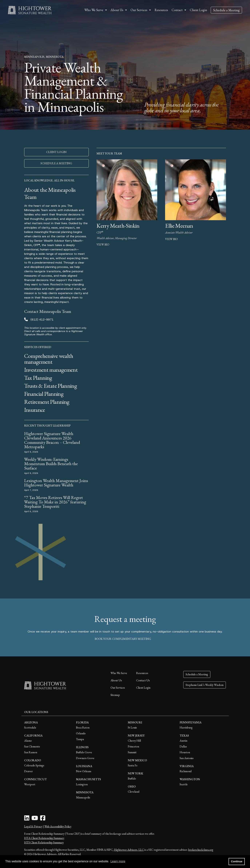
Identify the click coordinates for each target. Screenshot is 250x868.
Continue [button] (237, 861)
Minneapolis (83, 797)
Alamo (28, 741)
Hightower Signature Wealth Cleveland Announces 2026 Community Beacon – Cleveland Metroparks (52, 440)
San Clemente (32, 746)
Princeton (133, 746)
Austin (183, 741)
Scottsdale (30, 727)
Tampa (80, 739)
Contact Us (143, 680)
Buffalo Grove (84, 752)
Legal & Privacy (33, 826)
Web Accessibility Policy (58, 826)
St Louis (132, 727)
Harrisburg (186, 727)
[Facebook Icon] (43, 819)
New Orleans (84, 771)
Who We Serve (119, 673)
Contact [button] (177, 10)
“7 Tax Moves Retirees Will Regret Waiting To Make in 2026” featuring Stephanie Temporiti (55, 502)
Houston (185, 752)
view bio (103, 245)
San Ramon (31, 752)
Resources (161, 10)
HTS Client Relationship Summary (44, 842)
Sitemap (115, 695)
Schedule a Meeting (226, 10)
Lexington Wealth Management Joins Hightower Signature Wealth (56, 483)
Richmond (186, 771)
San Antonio (187, 758)
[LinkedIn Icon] (27, 819)
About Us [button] (117, 10)
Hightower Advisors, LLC (129, 850)
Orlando (81, 733)
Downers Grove (85, 758)
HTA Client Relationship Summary (44, 838)
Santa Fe (133, 765)
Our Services (118, 688)
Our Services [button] (139, 10)
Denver (28, 771)
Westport (30, 784)
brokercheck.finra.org (201, 850)
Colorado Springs (34, 765)
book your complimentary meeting (125, 639)
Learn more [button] (118, 861)
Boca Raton (83, 727)
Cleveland (134, 792)
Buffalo (132, 778)
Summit (132, 752)
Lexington (82, 784)
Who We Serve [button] (94, 10)
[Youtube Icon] (35, 819)
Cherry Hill (134, 741)
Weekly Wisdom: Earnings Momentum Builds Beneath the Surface (51, 464)
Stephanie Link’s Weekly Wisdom (205, 685)
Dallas (183, 746)
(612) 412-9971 (42, 320)
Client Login (198, 10)
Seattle (184, 784)
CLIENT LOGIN (56, 152)
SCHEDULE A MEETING (56, 163)
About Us (116, 680)
